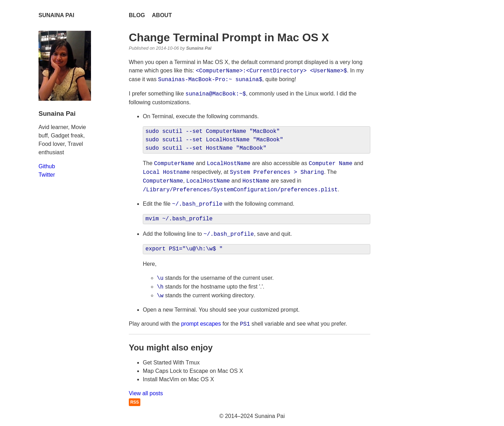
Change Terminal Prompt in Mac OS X (229, 37)
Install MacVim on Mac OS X (178, 379)
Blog (137, 15)
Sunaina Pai (56, 15)
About (162, 15)
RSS (135, 402)
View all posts (146, 393)
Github (47, 166)
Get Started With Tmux (171, 363)
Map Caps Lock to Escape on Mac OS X (193, 371)
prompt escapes (201, 324)
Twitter (47, 175)
